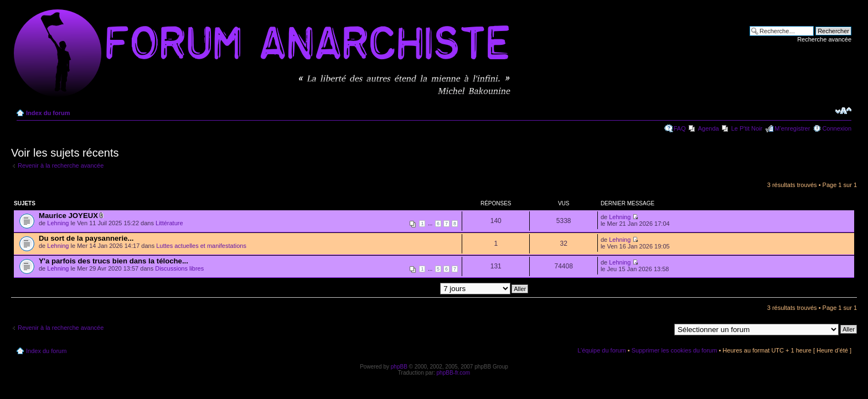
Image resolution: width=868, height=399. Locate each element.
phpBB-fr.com (454, 373)
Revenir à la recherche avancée (61, 165)
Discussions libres (179, 268)
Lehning (58, 223)
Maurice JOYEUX (68, 216)
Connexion (837, 128)
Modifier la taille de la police (843, 111)
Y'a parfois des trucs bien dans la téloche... (113, 261)
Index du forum (48, 113)
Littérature (169, 223)
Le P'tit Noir (747, 128)
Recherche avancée (824, 39)
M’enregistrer (792, 128)
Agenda (709, 128)
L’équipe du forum (601, 350)
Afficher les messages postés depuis (425, 288)
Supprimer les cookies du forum (675, 350)
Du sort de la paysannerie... (86, 238)
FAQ (680, 128)
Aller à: (660, 329)
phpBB (399, 367)
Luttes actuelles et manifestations (201, 246)
